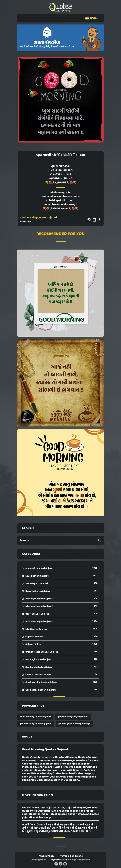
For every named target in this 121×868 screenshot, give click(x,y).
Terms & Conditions (71, 856)
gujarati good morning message (74, 724)
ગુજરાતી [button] (92, 18)
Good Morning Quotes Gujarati (38, 218)
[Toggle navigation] (23, 18)
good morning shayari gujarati (73, 717)
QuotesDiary (60, 860)
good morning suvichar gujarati (36, 724)
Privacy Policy (46, 856)
